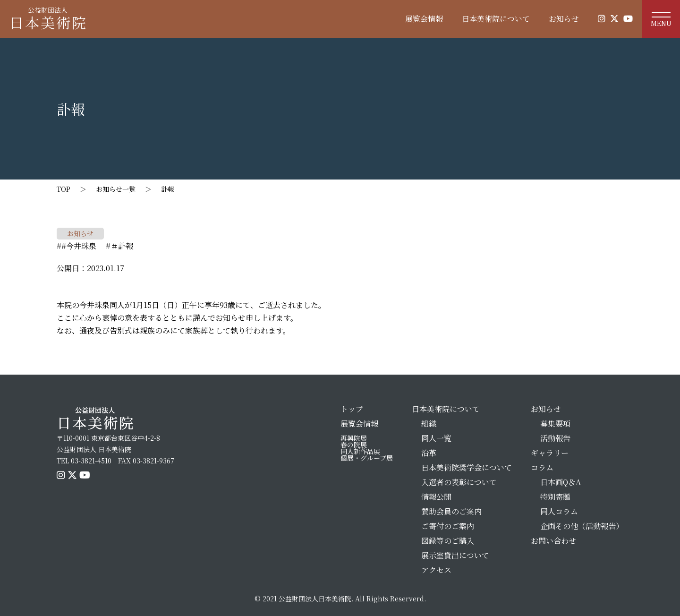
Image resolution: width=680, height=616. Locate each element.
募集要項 (555, 423)
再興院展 (354, 438)
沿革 (429, 453)
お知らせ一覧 (116, 189)
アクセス (436, 570)
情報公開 (436, 497)
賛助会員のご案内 (451, 511)
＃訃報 (122, 246)
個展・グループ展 (367, 458)
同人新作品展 (360, 451)
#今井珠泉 (79, 246)
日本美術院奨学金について (467, 467)
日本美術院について (496, 19)
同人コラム (559, 511)
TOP (64, 189)
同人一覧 (436, 438)
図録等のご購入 (448, 541)
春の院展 (354, 445)
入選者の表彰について (459, 482)
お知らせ (564, 19)
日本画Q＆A (561, 482)
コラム (542, 467)
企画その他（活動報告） (582, 526)
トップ (352, 409)
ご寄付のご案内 (448, 526)
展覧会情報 (424, 19)
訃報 (171, 189)
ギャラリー (550, 453)
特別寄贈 (555, 497)
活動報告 (555, 438)
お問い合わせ (553, 541)
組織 (429, 423)
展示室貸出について (455, 555)
